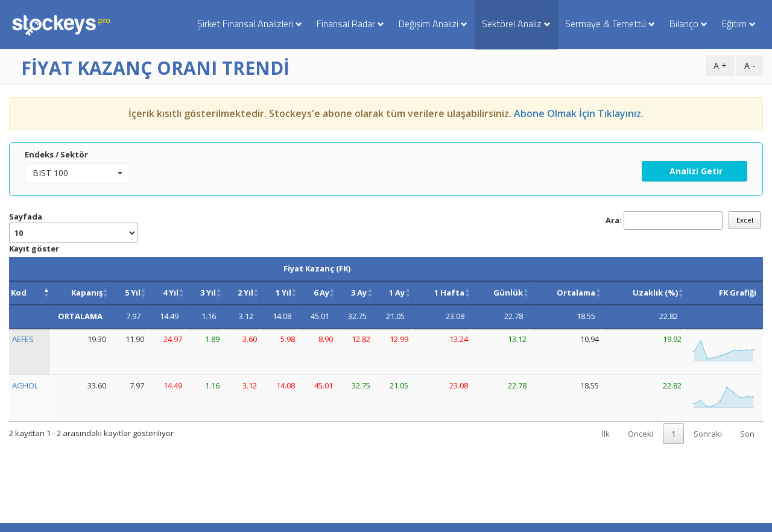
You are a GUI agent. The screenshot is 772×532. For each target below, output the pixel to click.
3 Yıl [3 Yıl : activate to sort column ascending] (208, 293)
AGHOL (25, 385)
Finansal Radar (350, 24)
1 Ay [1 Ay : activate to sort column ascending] (397, 293)
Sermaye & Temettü (610, 24)
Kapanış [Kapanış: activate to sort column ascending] (87, 293)
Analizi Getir (695, 171)
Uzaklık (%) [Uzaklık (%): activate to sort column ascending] (655, 293)
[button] (78, 173)
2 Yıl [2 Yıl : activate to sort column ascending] (245, 293)
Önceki (641, 434)
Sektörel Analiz (516, 24)
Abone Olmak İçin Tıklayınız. (579, 113)
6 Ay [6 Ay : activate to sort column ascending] (321, 293)
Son (747, 434)
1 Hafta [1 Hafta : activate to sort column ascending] (449, 293)
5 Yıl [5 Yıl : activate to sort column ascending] (133, 293)
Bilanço (688, 24)
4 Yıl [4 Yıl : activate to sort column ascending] (171, 293)
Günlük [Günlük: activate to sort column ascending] (508, 293)
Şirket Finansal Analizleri (250, 24)
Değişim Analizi (433, 24)
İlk (606, 434)
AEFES (23, 339)
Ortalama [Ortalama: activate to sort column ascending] (576, 293)
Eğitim (739, 24)
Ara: (664, 220)
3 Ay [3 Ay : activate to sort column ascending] (359, 293)
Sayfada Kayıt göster (73, 233)
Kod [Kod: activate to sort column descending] (19, 293)
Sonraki (708, 434)
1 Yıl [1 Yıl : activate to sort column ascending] (283, 293)
